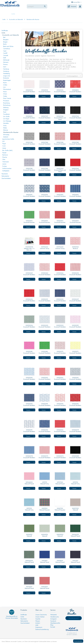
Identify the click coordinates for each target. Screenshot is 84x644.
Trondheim (6, 114)
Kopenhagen (7, 80)
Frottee (4, 166)
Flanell (4, 153)
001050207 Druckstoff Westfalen (75, 300)
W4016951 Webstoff (29, 535)
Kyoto (5, 83)
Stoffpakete (6, 171)
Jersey (4, 148)
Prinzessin (6, 101)
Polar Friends (7, 98)
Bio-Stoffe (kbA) (7, 150)
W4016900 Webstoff (60, 535)
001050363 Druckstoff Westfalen (45, 274)
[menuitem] (38, 6)
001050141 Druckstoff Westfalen (29, 431)
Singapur (6, 110)
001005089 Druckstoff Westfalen (75, 457)
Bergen (5, 42)
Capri (5, 51)
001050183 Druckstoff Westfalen (45, 352)
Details (30, 96)
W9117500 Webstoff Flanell (60, 483)
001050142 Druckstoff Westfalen (75, 405)
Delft (5, 58)
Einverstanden (78, 641)
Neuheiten (5, 174)
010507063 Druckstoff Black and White (60, 170)
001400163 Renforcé (75, 248)
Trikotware (6, 162)
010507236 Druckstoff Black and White (60, 118)
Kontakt (53, 627)
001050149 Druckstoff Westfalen (45, 405)
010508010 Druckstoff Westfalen (29, 117)
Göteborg (6, 71)
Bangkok (6, 39)
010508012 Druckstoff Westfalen (75, 91)
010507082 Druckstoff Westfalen (75, 143)
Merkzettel (54, 615)
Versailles (6, 123)
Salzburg (6, 107)
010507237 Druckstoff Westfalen (45, 117)
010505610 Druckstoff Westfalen (45, 195)
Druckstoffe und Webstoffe (11, 35)
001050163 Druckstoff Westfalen (45, 378)
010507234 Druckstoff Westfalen (75, 117)
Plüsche (5, 157)
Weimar (6, 130)
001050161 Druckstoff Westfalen (75, 378)
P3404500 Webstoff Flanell (45, 587)
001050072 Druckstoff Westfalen (60, 457)
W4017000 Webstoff (75, 509)
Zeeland (6, 137)
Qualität (38, 619)
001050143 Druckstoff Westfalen (60, 405)
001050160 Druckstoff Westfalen (29, 405)
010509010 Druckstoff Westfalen (60, 91)
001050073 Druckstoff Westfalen (45, 457)
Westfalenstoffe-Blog (55, 624)
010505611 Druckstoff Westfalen (29, 195)
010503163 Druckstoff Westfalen (75, 195)
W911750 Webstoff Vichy (75, 483)
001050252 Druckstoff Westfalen (29, 300)
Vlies (4, 159)
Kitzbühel (6, 78)
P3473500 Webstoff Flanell (29, 587)
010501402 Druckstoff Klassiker (60, 222)
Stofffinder (5, 30)
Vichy (5, 125)
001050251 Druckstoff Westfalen (45, 300)
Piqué (4, 143)
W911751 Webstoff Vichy (45, 483)
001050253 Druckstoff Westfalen (75, 274)
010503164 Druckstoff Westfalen (60, 195)
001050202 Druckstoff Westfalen (60, 326)
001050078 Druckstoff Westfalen (29, 457)
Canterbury (7, 49)
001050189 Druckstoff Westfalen (29, 352)
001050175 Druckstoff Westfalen (60, 352)
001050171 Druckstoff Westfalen (75, 352)
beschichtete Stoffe (8, 139)
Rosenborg (6, 103)
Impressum (39, 627)
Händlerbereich (74, 618)
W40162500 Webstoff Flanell (29, 561)
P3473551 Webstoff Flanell (75, 561)
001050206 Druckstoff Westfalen (29, 326)
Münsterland (7, 89)
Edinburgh (6, 60)
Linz (4, 87)
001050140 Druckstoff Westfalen (45, 431)
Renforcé (5, 155)
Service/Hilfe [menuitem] (76, 2)
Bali (4, 37)
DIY (4, 141)
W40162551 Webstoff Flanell (75, 535)
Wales (5, 128)
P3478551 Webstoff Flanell (45, 561)
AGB (37, 625)
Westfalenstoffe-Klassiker (11, 132)
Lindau (5, 85)
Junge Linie (7, 76)
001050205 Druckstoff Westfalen (45, 326)
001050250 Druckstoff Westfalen (60, 300)
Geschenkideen (6, 178)
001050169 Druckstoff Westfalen (29, 378)
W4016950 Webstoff (45, 535)
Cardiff (5, 53)
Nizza (5, 92)
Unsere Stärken (40, 617)
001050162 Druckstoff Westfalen (60, 378)
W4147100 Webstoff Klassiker (60, 509)
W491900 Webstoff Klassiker (45, 509)
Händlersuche (55, 617)
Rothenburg (7, 105)
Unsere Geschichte (41, 615)
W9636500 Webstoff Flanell (29, 483)
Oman (5, 94)
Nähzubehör (5, 176)
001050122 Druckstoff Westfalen (60, 431)
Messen (38, 621)
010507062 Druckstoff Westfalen (75, 169)
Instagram (54, 619)
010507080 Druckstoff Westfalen (45, 169)
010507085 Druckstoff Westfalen (29, 143)
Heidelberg (6, 73)
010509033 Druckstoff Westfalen (29, 91)
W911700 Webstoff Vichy (29, 509)
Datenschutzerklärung (42, 629)
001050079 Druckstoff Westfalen (75, 431)
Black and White (8, 46)
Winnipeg (6, 134)
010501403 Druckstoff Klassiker (45, 222)
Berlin (5, 44)
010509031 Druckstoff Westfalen (45, 91)
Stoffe (3, 33)
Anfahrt (38, 623)
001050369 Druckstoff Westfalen (29, 274)
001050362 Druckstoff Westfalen (60, 274)
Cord (4, 146)
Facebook (53, 621)
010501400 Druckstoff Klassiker (75, 222)
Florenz (5, 64)
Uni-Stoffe (6, 116)
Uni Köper (6, 119)
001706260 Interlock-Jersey (60, 248)
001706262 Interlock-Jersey (45, 248)
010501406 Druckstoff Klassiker (29, 222)
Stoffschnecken (7, 168)
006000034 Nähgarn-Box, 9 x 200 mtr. (29, 248)
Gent (5, 67)
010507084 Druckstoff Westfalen (45, 143)
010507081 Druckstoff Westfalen (29, 169)
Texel (5, 112)
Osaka (5, 96)
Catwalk (6, 55)
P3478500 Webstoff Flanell (60, 561)
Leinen (4, 164)
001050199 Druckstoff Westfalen (75, 326)
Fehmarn (6, 62)
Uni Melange (7, 121)
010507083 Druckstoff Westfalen (60, 143)
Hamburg (6, 69)
